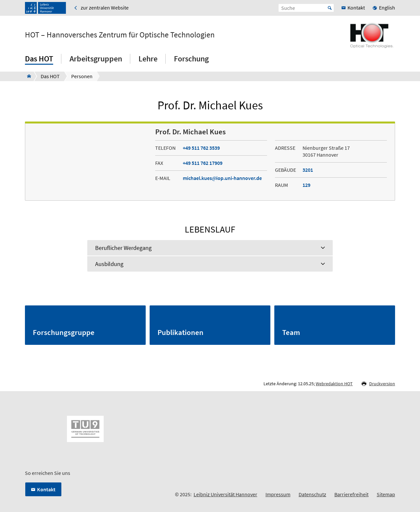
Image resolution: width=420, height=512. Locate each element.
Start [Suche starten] (330, 8)
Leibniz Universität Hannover (225, 494)
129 (306, 185)
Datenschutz (312, 494)
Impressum (278, 494)
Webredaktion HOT (334, 384)
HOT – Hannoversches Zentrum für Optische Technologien (120, 35)
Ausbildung (109, 264)
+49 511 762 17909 (203, 163)
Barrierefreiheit (351, 494)
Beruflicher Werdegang (123, 248)
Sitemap (386, 494)
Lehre (148, 59)
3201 (308, 170)
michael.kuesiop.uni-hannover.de (222, 178)
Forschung (191, 59)
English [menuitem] (387, 8)
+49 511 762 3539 (201, 148)
